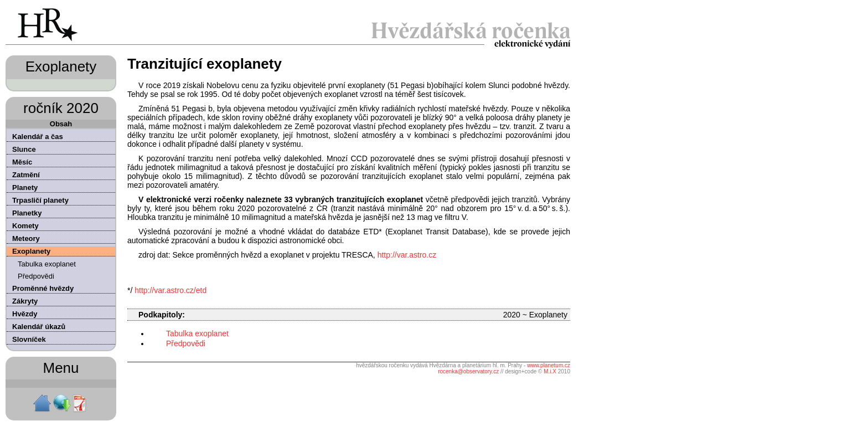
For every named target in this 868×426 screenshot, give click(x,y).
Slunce (24, 149)
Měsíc (22, 162)
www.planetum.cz (549, 365)
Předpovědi (36, 276)
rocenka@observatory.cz (468, 371)
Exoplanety (31, 251)
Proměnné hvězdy (43, 288)
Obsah (61, 124)
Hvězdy (25, 314)
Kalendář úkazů (39, 327)
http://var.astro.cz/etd (170, 290)
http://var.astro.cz (407, 255)
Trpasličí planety (40, 200)
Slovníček (29, 339)
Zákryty (25, 301)
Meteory (26, 238)
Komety (25, 226)
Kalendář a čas (38, 137)
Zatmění (26, 175)
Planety (25, 188)
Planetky (27, 213)
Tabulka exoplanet (47, 264)
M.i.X (550, 371)
